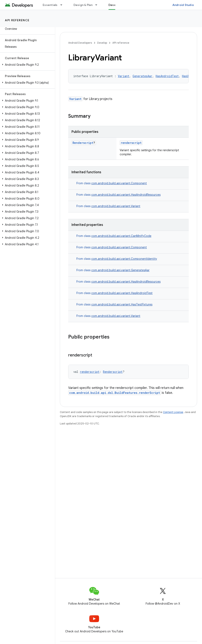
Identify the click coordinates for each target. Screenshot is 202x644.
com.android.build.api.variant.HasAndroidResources (126, 195)
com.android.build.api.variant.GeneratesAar (120, 270)
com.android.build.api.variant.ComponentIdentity (124, 259)
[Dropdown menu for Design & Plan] (98, 5)
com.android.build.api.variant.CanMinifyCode (121, 236)
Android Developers (80, 43)
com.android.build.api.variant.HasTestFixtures (122, 304)
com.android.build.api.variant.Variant (116, 206)
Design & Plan (83, 5)
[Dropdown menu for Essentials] (63, 5)
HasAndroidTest (167, 76)
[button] (27, 65)
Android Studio (183, 5)
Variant (124, 76)
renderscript (131, 143)
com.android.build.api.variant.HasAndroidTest (122, 293)
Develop (102, 43)
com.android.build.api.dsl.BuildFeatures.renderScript (115, 393)
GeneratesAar (142, 76)
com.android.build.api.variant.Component (119, 183)
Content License (173, 412)
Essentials (50, 5)
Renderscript (83, 143)
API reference (17, 20)
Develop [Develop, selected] (114, 5)
